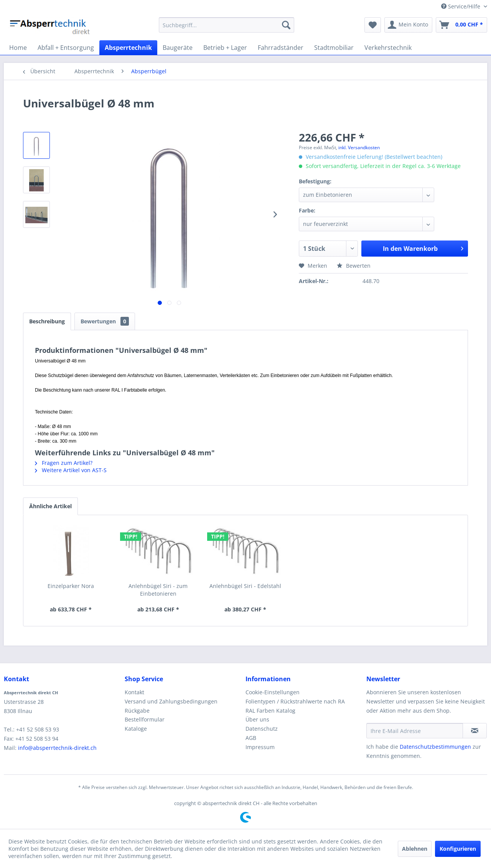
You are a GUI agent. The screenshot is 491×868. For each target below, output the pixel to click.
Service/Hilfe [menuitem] (461, 6)
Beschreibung (47, 321)
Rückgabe (137, 711)
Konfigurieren (458, 849)
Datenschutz (262, 729)
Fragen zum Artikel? (64, 463)
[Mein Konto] (408, 25)
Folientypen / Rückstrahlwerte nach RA (295, 701)
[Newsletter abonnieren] (475, 731)
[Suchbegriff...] (227, 25)
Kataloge (136, 729)
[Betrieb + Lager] (225, 48)
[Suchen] (286, 25)
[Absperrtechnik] (128, 48)
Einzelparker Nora (71, 586)
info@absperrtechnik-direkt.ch (57, 748)
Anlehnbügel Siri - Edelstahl (245, 586)
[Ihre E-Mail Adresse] (415, 731)
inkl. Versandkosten (359, 147)
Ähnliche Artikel (50, 506)
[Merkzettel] (373, 25)
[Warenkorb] (461, 25)
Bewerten (354, 266)
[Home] (18, 48)
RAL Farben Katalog (270, 711)
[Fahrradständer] (281, 48)
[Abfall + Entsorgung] (66, 48)
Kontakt (134, 692)
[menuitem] (227, 25)
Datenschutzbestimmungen (435, 747)
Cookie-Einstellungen (273, 692)
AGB (251, 738)
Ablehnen (415, 849)
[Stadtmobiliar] (334, 48)
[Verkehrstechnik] (388, 48)
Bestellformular (145, 719)
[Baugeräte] (178, 48)
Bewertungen (105, 321)
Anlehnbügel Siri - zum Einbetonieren (158, 590)
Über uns (257, 719)
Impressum (260, 747)
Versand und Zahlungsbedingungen (171, 701)
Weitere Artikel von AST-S (71, 470)
